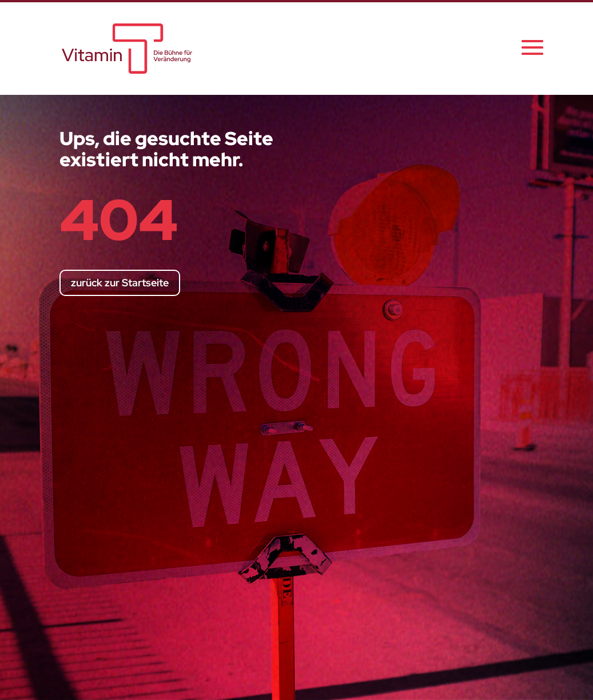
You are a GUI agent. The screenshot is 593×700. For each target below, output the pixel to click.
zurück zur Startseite (120, 283)
